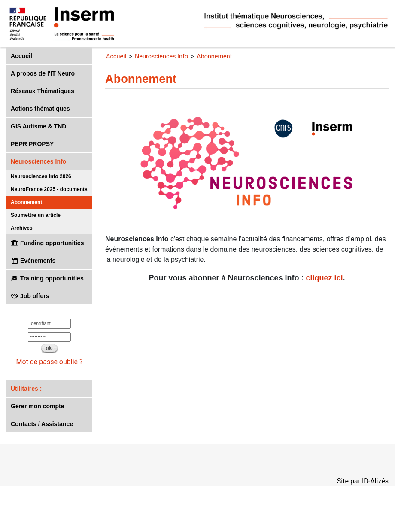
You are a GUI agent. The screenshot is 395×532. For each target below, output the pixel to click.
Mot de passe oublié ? (49, 362)
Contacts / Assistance (42, 424)
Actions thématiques (40, 109)
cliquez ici (325, 278)
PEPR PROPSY (32, 144)
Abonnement (26, 202)
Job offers (30, 296)
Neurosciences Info (38, 161)
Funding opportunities (47, 243)
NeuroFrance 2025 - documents (49, 189)
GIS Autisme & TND (38, 126)
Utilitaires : (26, 389)
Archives (22, 228)
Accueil (21, 56)
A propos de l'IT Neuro (43, 73)
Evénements (33, 261)
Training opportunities (47, 278)
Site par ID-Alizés (363, 481)
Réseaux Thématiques (43, 91)
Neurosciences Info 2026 (41, 176)
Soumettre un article (36, 215)
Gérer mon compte (37, 406)
